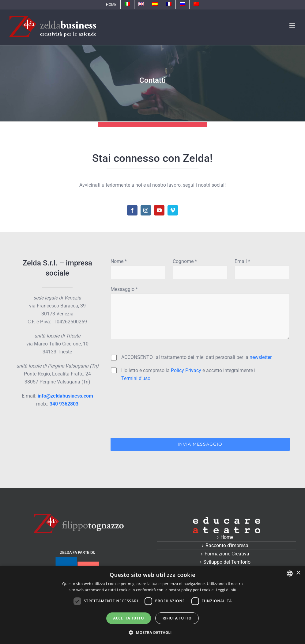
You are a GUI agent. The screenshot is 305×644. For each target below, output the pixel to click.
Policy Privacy (186, 370)
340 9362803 (64, 404)
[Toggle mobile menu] (293, 25)
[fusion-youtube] (159, 210)
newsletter (260, 357)
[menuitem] (111, 5)
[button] (152, 633)
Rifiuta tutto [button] (177, 618)
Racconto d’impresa (227, 545)
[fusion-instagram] (146, 210)
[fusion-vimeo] (173, 210)
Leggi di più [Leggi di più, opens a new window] (226, 590)
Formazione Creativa (227, 554)
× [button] (298, 573)
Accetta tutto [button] (129, 618)
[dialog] (152, 605)
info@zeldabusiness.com (65, 396)
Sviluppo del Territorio (227, 562)
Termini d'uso (136, 378)
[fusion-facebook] (132, 210)
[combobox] (290, 574)
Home (227, 537)
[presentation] (157, 412)
